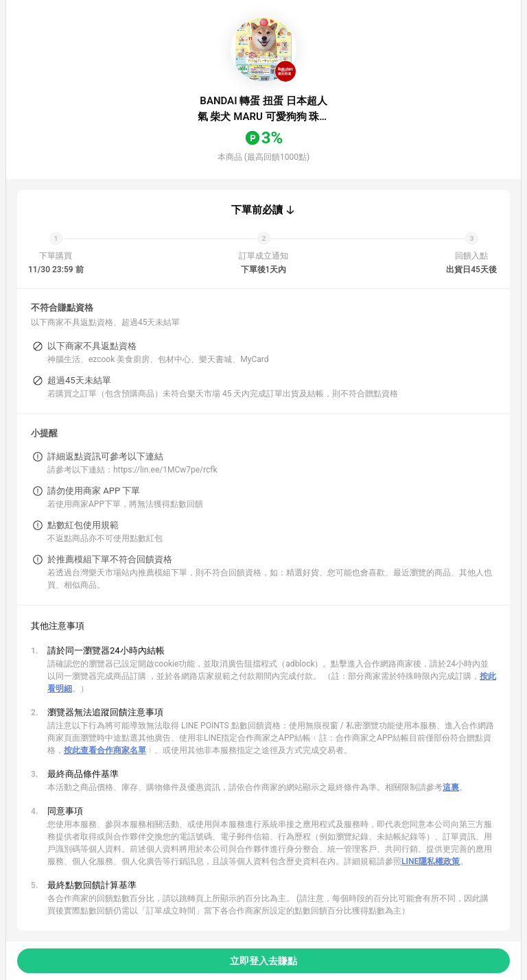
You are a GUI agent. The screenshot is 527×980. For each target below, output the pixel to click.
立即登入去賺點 (263, 961)
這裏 (451, 787)
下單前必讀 (257, 210)
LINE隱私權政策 (431, 861)
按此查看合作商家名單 (105, 750)
